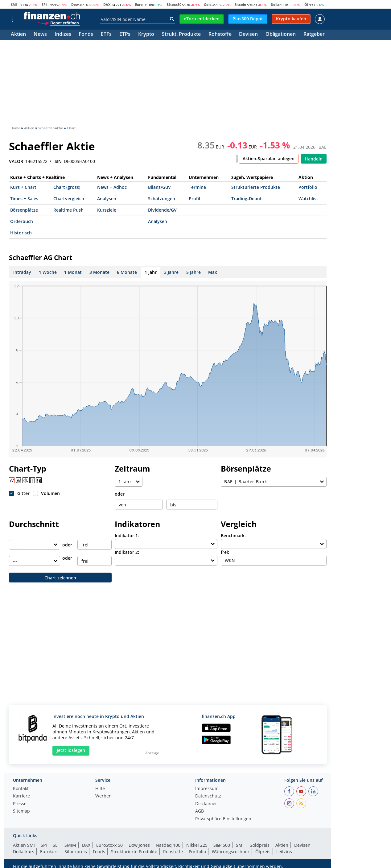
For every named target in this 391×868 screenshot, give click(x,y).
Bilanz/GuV (159, 187)
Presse (20, 804)
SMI (14, 4)
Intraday (22, 272)
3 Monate (99, 272)
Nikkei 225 (197, 845)
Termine (197, 187)
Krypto (146, 35)
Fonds (86, 35)
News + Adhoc (112, 187)
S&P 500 (222, 845)
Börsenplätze (24, 210)
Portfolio (308, 187)
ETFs (106, 35)
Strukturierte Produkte (256, 187)
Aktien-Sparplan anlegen (269, 158)
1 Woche (48, 272)
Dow (75, 4)
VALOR (16, 161)
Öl (306, 4)
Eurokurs (49, 852)
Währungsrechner (231, 852)
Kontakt (21, 789)
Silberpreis (76, 852)
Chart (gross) (67, 187)
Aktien (18, 35)
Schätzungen (162, 199)
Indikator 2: (127, 552)
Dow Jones (139, 845)
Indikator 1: (127, 535)
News (40, 35)
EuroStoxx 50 (109, 845)
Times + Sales (24, 199)
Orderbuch (22, 221)
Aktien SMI (24, 845)
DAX (107, 4)
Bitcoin (240, 4)
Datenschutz (208, 796)
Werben (103, 796)
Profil (194, 199)
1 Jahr (151, 272)
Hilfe (100, 789)
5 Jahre (193, 272)
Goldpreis (259, 845)
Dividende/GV (162, 210)
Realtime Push (68, 210)
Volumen (50, 493)
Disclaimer (206, 804)
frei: (225, 552)
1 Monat (73, 272)
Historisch (21, 233)
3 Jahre (171, 272)
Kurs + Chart (23, 187)
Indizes (63, 35)
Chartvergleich (69, 199)
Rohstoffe (220, 35)
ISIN (58, 161)
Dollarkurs (24, 852)
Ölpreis (263, 852)
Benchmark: (233, 535)
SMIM (70, 845)
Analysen (107, 199)
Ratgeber (314, 35)
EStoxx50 (174, 4)
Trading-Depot (247, 199)
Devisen (248, 35)
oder (120, 494)
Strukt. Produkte (181, 35)
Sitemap (21, 811)
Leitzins (284, 852)
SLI (56, 845)
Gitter (23, 493)
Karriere (21, 796)
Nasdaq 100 (168, 845)
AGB (200, 811)
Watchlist (308, 199)
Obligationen (281, 35)
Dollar (276, 4)
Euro (139, 4)
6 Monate (127, 272)
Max (213, 272)
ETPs (125, 35)
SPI (44, 4)
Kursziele (107, 210)
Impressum (207, 789)
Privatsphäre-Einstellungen (223, 819)
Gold (208, 4)
